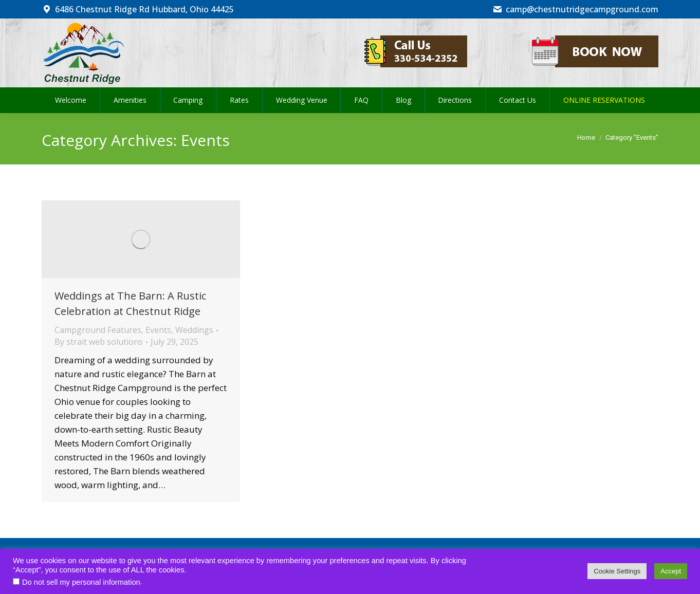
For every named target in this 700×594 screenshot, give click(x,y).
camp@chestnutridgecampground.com (575, 9)
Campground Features (98, 330)
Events (158, 330)
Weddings (194, 330)
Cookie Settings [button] (617, 571)
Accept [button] (671, 571)
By (99, 342)
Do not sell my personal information (81, 582)
